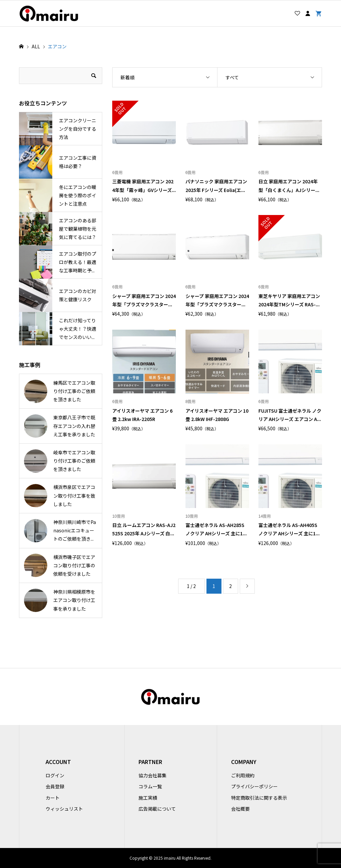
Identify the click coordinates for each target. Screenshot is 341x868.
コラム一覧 (150, 786)
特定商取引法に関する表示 (259, 798)
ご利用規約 (243, 775)
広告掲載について (157, 809)
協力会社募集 (153, 775)
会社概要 (240, 809)
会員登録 (55, 786)
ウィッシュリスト (64, 809)
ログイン (55, 775)
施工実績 (148, 798)
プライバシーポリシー (254, 786)
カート (53, 798)
